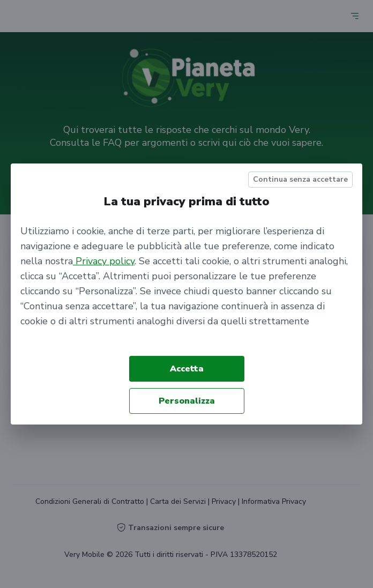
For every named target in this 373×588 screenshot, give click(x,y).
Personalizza (187, 401)
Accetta (187, 369)
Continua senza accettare (300, 179)
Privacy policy (104, 261)
